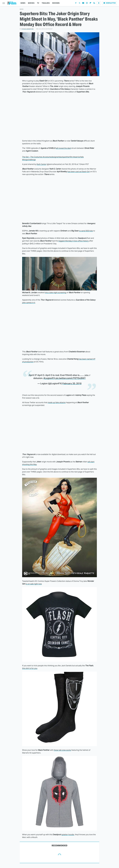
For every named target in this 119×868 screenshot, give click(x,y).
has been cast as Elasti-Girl (79, 172)
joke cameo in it (29, 303)
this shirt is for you (30, 668)
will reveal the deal (63, 148)
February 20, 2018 (72, 383)
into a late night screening (56, 293)
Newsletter (109, 3)
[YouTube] (83, 3)
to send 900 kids (86, 231)
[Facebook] (76, 3)
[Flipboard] (91, 3)
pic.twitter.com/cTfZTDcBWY (71, 378)
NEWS (23, 3)
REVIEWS (56, 3)
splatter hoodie (68, 835)
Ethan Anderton (28, 29)
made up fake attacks (57, 402)
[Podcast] (99, 3)
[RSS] (94, 3)
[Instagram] (87, 3)
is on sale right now (34, 584)
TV (38, 3)
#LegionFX (49, 378)
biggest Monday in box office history (74, 241)
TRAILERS (46, 3)
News (22, 9)
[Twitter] (80, 3)
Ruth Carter (41, 164)
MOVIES (31, 3)
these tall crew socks (62, 750)
